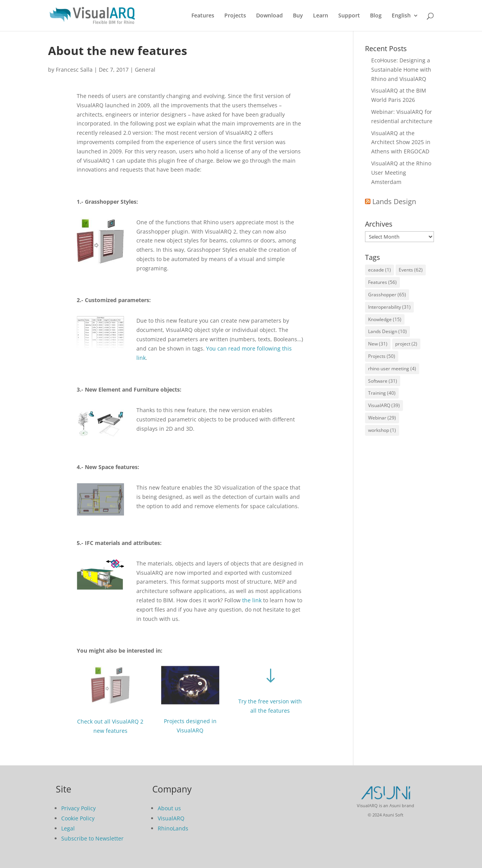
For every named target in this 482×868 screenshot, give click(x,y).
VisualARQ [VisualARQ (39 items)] (384, 405)
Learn (321, 16)
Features (203, 16)
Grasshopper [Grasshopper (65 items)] (387, 295)
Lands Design (394, 201)
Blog (376, 16)
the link (252, 600)
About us (169, 808)
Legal (68, 828)
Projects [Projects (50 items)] (382, 356)
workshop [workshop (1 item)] (382, 430)
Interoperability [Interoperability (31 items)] (389, 307)
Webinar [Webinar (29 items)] (382, 418)
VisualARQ (171, 818)
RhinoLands (173, 828)
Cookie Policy (78, 818)
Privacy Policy (78, 808)
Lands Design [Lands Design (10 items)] (387, 331)
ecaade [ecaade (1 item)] (380, 270)
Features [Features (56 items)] (382, 282)
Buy (298, 16)
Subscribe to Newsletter (92, 838)
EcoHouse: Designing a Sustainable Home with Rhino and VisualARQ (401, 70)
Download (269, 16)
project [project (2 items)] (406, 344)
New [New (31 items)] (378, 344)
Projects (235, 16)
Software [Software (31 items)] (383, 381)
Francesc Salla (74, 70)
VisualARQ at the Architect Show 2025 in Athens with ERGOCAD (401, 142)
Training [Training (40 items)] (382, 393)
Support (349, 16)
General (145, 70)
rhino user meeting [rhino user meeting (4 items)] (392, 369)
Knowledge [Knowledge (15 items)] (385, 319)
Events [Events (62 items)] (411, 270)
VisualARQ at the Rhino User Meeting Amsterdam (401, 173)
